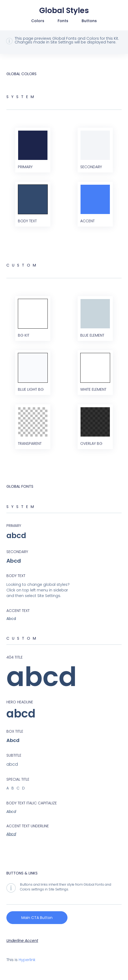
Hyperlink (27, 960)
